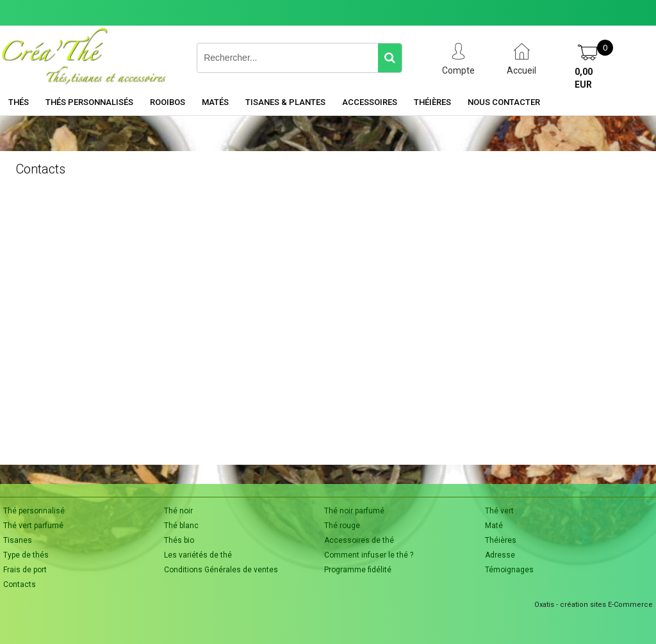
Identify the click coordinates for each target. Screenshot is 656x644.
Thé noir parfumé (354, 511)
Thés (19, 102)
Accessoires (370, 102)
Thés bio (179, 540)
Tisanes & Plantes (285, 102)
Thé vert (499, 511)
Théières (432, 102)
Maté (494, 526)
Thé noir (178, 511)
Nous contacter (504, 102)
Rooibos (168, 102)
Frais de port (25, 570)
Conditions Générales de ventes (221, 570)
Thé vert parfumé (33, 526)
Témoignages (509, 570)
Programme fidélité (358, 570)
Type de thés (26, 555)
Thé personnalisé (34, 511)
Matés (215, 102)
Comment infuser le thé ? (369, 555)
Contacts (20, 584)
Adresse (500, 555)
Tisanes (18, 540)
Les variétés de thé (198, 555)
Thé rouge (342, 526)
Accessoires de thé (359, 540)
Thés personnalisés (89, 102)
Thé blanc (181, 526)
